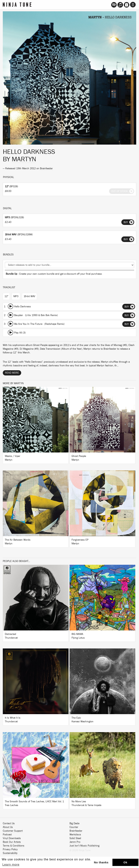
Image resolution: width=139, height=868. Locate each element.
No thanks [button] (101, 862)
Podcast (7, 835)
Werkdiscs (75, 835)
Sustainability (10, 853)
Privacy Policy (10, 849)
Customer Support (13, 831)
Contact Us (9, 823)
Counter (74, 827)
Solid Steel (75, 838)
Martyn (24, 159)
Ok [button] (125, 862)
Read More (12, 373)
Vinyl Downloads (12, 838)
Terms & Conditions (14, 846)
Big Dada (74, 823)
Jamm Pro (75, 842)
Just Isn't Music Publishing (84, 846)
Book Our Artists (12, 842)
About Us (8, 827)
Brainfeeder (46, 169)
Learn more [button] (11, 865)
